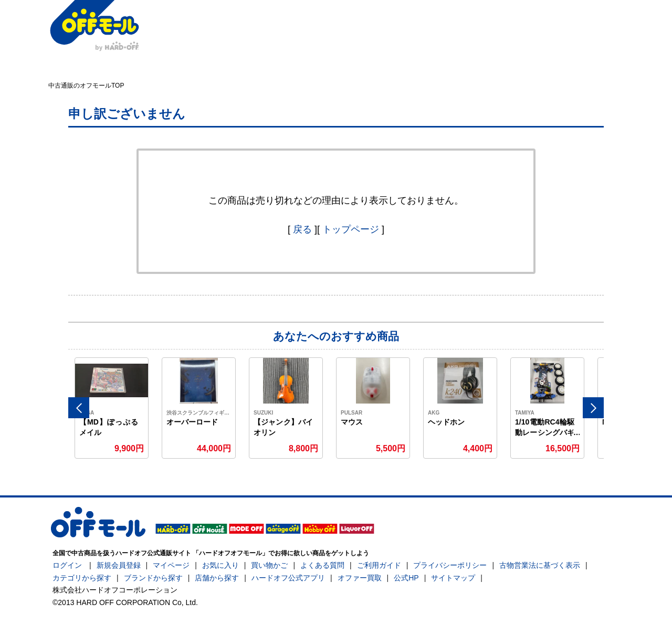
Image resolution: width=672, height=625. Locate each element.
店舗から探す (217, 578)
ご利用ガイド (379, 565)
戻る (302, 229)
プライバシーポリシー (450, 565)
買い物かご (269, 565)
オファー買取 (360, 578)
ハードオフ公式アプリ (288, 578)
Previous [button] (79, 408)
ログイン (67, 565)
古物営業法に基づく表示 (540, 565)
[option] (112, 408)
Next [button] (593, 408)
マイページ (171, 565)
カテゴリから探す (82, 578)
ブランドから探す (153, 578)
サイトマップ (453, 578)
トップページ (351, 229)
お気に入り (220, 565)
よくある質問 (322, 565)
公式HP (406, 578)
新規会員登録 (119, 565)
